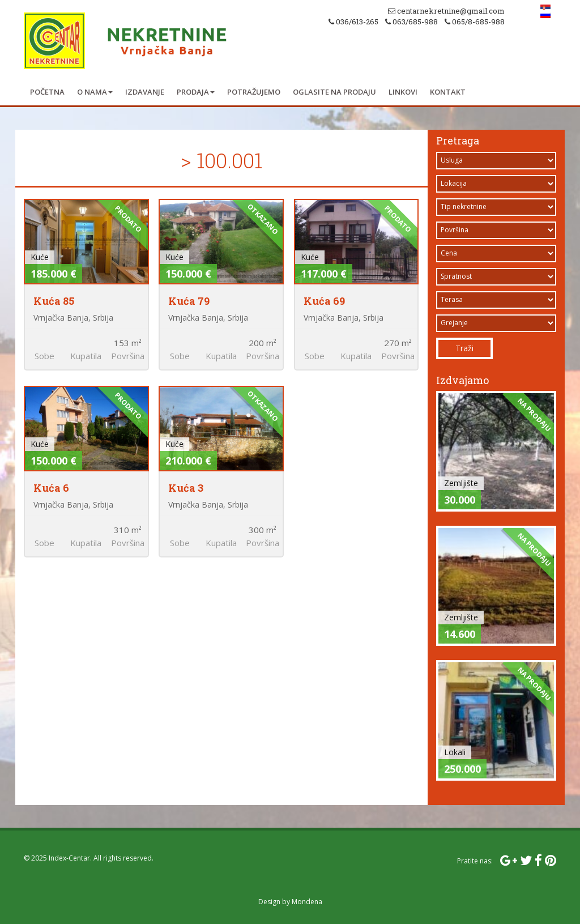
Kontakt (448, 92)
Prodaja (196, 92)
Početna (47, 92)
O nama (95, 92)
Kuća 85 (54, 301)
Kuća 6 (51, 488)
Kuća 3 (186, 488)
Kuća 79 (189, 301)
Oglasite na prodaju (334, 92)
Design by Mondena (290, 902)
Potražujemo (254, 92)
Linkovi (403, 92)
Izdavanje (145, 92)
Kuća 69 (324, 301)
